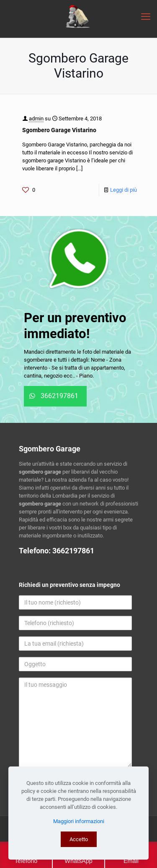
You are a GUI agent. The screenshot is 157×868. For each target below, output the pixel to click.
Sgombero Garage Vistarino (59, 130)
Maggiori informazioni (79, 821)
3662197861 (73, 551)
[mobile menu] (146, 17)
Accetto (79, 839)
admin (36, 119)
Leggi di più (124, 190)
